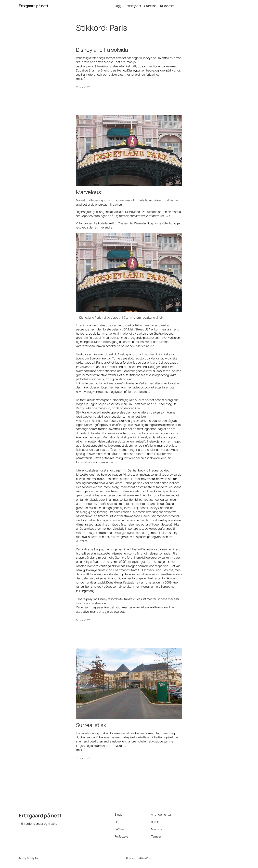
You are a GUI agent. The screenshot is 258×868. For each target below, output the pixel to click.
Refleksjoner (133, 6)
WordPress (147, 858)
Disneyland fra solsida (102, 50)
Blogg (118, 6)
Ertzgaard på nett (34, 6)
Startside (150, 6)
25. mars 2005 (83, 87)
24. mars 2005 (83, 620)
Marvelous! (89, 192)
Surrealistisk (91, 725)
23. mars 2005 (83, 758)
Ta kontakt (167, 6)
